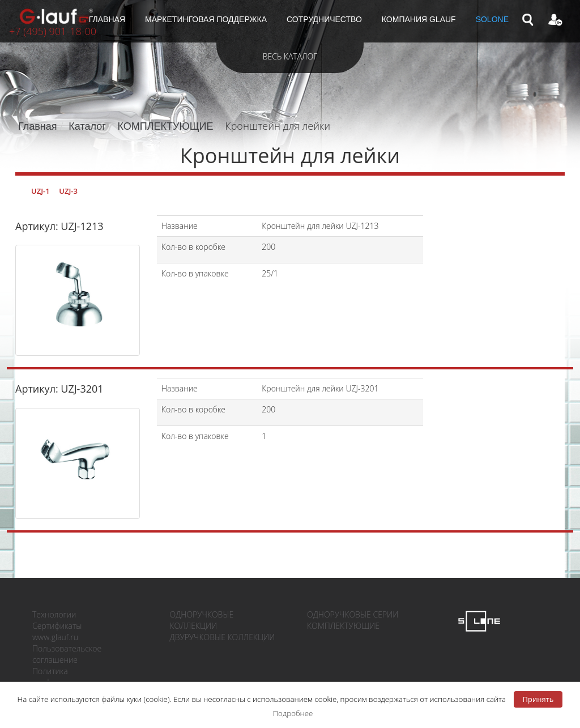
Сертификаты (57, 626)
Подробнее (293, 713)
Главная (38, 126)
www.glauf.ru (55, 637)
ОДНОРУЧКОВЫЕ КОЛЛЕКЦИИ (202, 620)
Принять (538, 699)
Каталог (87, 126)
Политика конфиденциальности (73, 677)
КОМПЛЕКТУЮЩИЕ (166, 126)
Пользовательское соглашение (67, 654)
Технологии (54, 614)
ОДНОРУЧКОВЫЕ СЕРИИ (353, 614)
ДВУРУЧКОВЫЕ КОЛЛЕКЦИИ (223, 637)
